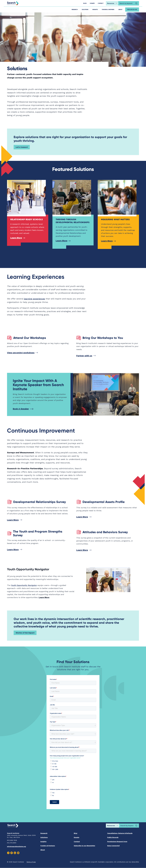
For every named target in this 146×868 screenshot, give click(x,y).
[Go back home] (13, 3)
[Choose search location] (112, 3)
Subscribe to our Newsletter (84, 846)
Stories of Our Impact (25, 633)
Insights (95, 9)
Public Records (113, 837)
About (120, 9)
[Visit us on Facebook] (8, 853)
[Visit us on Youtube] (18, 853)
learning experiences (34, 299)
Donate (77, 837)
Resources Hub (132, 9)
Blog (76, 833)
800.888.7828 (12, 840)
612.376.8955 (12, 843)
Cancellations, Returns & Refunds (120, 833)
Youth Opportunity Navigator (24, 585)
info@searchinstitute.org (16, 846)
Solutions (85, 9)
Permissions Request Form (117, 842)
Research (75, 9)
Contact (77, 842)
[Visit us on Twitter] (12, 853)
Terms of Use (31, 862)
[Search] (136, 3)
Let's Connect (22, 147)
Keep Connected (113, 846)
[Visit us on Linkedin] (15, 853)
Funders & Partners (108, 9)
